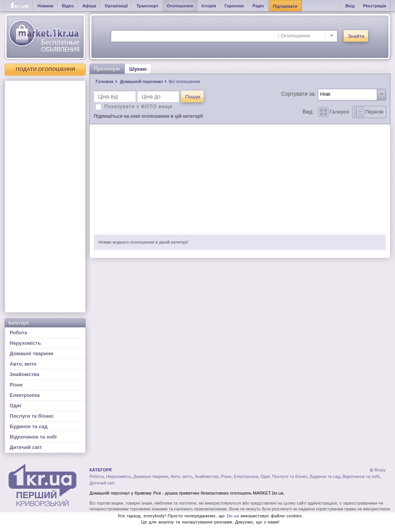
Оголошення (180, 6)
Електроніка (25, 395)
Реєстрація (375, 6)
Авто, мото (23, 364)
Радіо (258, 6)
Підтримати (285, 6)
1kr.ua (233, 516)
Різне (16, 385)
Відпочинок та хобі (33, 437)
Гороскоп (234, 6)
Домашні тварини (31, 353)
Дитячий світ (26, 447)
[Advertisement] (45, 197)
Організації (116, 6)
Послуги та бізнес (32, 416)
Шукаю (138, 69)
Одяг (16, 406)
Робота (19, 333)
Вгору (380, 470)
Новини (46, 6)
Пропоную (107, 69)
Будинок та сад (29, 426)
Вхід (350, 6)
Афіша (89, 6)
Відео (68, 6)
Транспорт (147, 6)
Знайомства (24, 374)
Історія (209, 6)
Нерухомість (25, 343)
